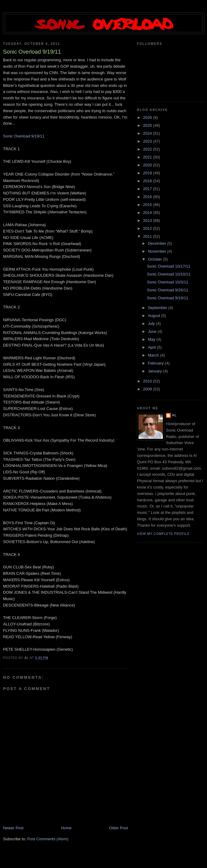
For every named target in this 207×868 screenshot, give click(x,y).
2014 (148, 213)
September (158, 308)
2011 (148, 236)
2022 (148, 149)
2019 (148, 173)
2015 (148, 205)
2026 (148, 117)
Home (67, 828)
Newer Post (13, 828)
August (155, 316)
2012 (148, 228)
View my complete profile (163, 534)
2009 (148, 389)
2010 (148, 381)
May (152, 339)
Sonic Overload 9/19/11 (24, 136)
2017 (148, 189)
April (153, 347)
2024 (148, 133)
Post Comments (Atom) (48, 839)
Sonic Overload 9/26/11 (167, 290)
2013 (148, 221)
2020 (148, 165)
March (154, 355)
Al (174, 415)
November (158, 251)
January (156, 371)
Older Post (119, 828)
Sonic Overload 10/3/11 (167, 282)
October (156, 259)
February (156, 363)
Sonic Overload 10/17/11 (168, 266)
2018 (148, 181)
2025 (148, 125)
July (152, 324)
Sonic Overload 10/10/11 (168, 274)
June (153, 331)
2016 (148, 197)
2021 (148, 157)
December (158, 243)
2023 (148, 141)
